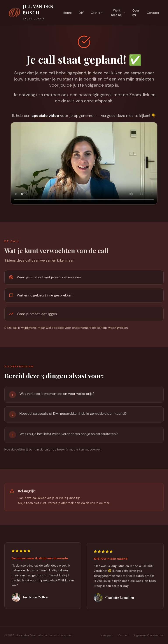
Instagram (107, 635)
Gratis (97, 13)
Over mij (136, 13)
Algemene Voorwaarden (149, 635)
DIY (81, 13)
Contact (153, 13)
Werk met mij (118, 13)
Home (67, 13)
